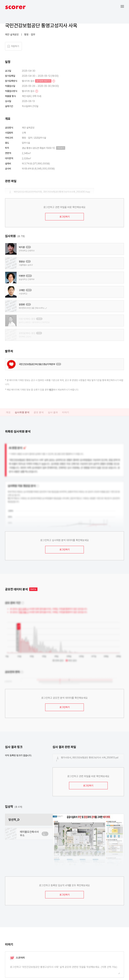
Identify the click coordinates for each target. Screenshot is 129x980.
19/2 (39, 319)
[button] (125, 6)
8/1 (28, 247)
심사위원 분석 (22, 412)
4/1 (28, 261)
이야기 (66, 412)
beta (33, 589)
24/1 (29, 276)
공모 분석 (39, 412)
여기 (51, 390)
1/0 (28, 304)
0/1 (59, 364)
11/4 (39, 333)
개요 (8, 412)
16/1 (29, 290)
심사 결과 (53, 412)
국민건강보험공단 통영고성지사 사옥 (41, 25)
